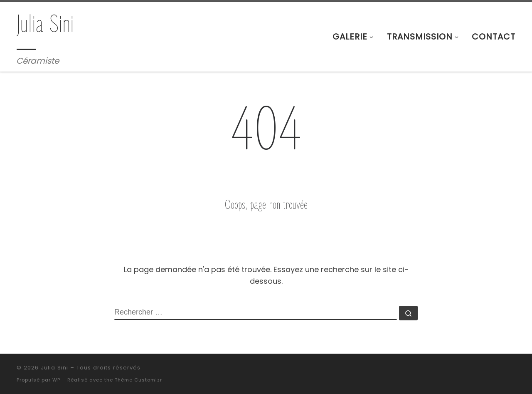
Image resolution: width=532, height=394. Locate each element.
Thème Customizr (138, 380)
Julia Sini (54, 368)
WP (56, 380)
